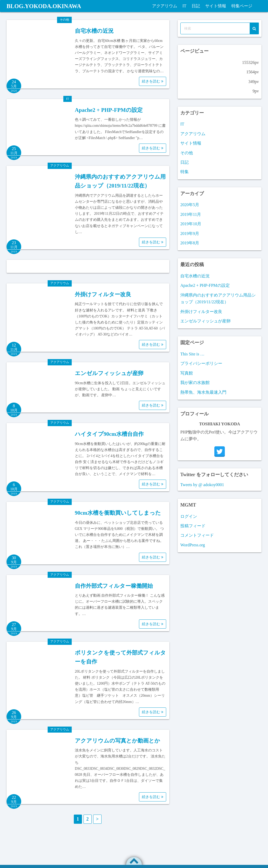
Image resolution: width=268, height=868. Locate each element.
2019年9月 (190, 234)
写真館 (187, 373)
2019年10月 (191, 224)
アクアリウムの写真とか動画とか (118, 741)
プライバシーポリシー (201, 363)
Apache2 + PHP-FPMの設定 (109, 110)
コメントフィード (197, 535)
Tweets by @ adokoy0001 (202, 485)
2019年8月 (190, 243)
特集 (185, 172)
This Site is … (192, 354)
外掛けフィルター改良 (103, 294)
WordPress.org (193, 545)
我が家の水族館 (195, 383)
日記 (196, 6)
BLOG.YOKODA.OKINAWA (47, 6)
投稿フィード (193, 526)
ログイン (189, 516)
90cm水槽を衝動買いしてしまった (118, 513)
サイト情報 (216, 6)
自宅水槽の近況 (94, 31)
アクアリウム (165, 6)
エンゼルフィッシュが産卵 (109, 373)
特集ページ (242, 6)
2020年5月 (190, 205)
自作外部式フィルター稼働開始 (114, 586)
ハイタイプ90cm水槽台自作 (109, 434)
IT (184, 6)
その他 (64, 20)
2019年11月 (191, 214)
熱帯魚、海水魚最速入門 (203, 392)
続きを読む (153, 81)
